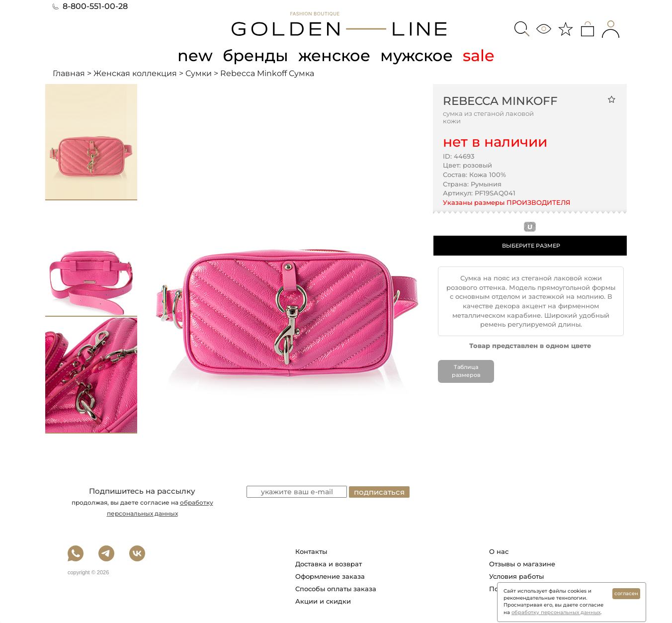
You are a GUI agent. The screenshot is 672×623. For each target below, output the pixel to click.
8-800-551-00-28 (90, 6)
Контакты (311, 551)
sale (479, 55)
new (195, 55)
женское (334, 55)
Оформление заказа (330, 576)
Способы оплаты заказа (336, 589)
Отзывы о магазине (522, 564)
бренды (255, 55)
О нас (499, 551)
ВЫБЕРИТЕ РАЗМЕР (531, 246)
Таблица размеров (466, 371)
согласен (626, 593)
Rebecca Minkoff (500, 101)
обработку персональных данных (556, 612)
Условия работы (516, 576)
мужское (417, 55)
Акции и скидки (323, 601)
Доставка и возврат (329, 564)
